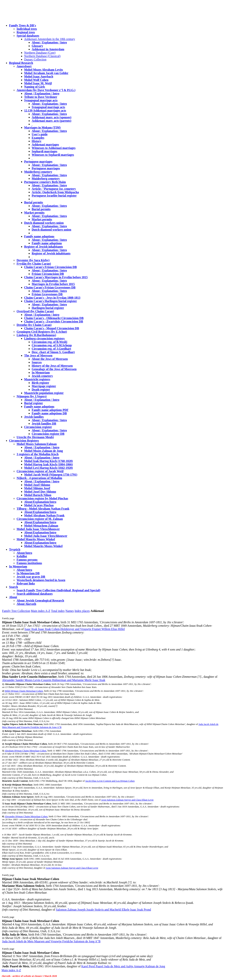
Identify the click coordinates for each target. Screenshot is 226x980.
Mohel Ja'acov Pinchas (39, 505)
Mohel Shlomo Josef (37, 488)
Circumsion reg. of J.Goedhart (51, 349)
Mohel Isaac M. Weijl (38, 83)
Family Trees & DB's (23, 25)
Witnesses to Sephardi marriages (53, 155)
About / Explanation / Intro (49, 42)
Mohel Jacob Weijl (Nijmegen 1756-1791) (51, 475)
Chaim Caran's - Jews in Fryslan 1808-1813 (52, 298)
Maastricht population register (44, 393)
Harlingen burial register (48, 308)
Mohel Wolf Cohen (36, 80)
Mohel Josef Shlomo (37, 485)
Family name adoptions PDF (50, 410)
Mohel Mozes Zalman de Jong (43, 451)
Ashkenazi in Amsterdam (48, 49)
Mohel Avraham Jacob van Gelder (46, 73)
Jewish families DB (44, 424)
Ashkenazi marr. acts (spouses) (52, 117)
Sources (37, 362)
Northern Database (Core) (40, 53)
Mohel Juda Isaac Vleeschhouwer (46, 536)
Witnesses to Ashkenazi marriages (54, 148)
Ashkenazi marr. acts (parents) (52, 121)
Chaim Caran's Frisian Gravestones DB (50, 287)
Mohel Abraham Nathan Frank (44, 515)
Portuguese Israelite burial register (54, 196)
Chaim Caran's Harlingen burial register (51, 301)
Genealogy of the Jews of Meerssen (54, 369)
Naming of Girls (35, 87)
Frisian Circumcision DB (48, 274)
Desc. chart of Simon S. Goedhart (53, 352)
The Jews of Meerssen (38, 355)
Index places (82, 611)
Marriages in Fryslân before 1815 (53, 284)
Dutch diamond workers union (44, 223)
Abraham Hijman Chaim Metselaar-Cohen (25, 751)
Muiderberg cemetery (38, 172)
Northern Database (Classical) (42, 56)
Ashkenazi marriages (45, 145)
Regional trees (26, 32)
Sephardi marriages (45, 151)
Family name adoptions (39, 236)
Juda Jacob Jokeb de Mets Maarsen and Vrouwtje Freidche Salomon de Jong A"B (51, 941)
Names (70, 611)
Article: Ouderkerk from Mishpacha (55, 192)
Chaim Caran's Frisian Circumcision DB (50, 267)
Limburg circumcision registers (44, 338)
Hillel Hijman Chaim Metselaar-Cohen (24, 691)
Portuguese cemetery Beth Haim (45, 182)
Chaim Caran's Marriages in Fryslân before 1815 (56, 277)
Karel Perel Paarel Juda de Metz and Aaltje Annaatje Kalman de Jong (123, 966)
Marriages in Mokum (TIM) (42, 128)
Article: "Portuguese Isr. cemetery (54, 189)
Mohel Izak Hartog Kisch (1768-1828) (48, 461)
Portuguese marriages (38, 162)
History (37, 141)
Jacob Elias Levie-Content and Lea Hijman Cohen (110, 781)
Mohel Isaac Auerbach (39, 76)
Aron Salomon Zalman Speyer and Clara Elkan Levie (127, 800)
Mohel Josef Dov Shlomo (40, 492)
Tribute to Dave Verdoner (41, 97)
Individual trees (27, 29)
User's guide (40, 134)
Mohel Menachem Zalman (41, 526)
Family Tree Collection (16, 611)
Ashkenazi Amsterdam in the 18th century (50, 39)
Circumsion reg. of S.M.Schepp (52, 345)
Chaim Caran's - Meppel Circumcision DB (52, 328)
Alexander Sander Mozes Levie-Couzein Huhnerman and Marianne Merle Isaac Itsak (54, 680)
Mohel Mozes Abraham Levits (44, 70)
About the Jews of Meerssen (50, 359)
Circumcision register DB (48, 434)
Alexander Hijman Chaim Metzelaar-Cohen (26, 816)
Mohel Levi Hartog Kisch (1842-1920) (48, 468)
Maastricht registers (37, 379)
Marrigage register (44, 386)
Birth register (40, 383)
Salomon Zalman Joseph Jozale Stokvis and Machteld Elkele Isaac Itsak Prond (103, 910)
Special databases (28, 36)
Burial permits (34, 202)
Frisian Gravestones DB (47, 294)
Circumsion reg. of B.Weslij (49, 342)
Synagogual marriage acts (41, 100)
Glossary (37, 46)
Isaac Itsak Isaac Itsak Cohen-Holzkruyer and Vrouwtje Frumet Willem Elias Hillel (75, 629)
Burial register (34, 403)
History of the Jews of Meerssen (52, 366)
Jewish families (34, 417)
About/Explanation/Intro (40, 502)
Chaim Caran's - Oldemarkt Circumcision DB (54, 318)
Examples (38, 138)
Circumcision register (38, 427)
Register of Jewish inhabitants (44, 247)
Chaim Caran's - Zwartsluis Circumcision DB (54, 321)
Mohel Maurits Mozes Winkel (43, 546)
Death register (41, 390)
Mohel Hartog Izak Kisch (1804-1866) (48, 464)
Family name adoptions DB (49, 413)
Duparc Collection (35, 59)
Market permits (34, 213)
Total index (58, 611)
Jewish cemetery (42, 376)
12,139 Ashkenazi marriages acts (45, 110)
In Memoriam (41, 373)
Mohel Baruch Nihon (38, 495)
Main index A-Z (40, 611)
